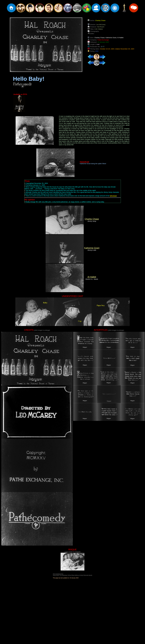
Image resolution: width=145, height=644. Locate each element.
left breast (113, 196)
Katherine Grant (92, 248)
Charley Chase (92, 219)
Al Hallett (92, 277)
